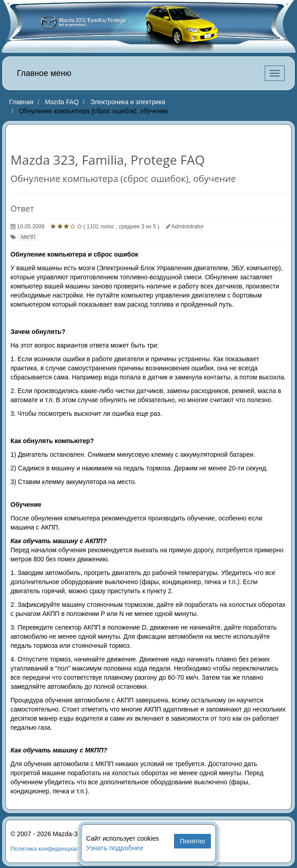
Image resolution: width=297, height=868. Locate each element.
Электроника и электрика (128, 102)
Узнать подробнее (115, 848)
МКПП (28, 237)
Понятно (192, 841)
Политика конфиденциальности (54, 849)
